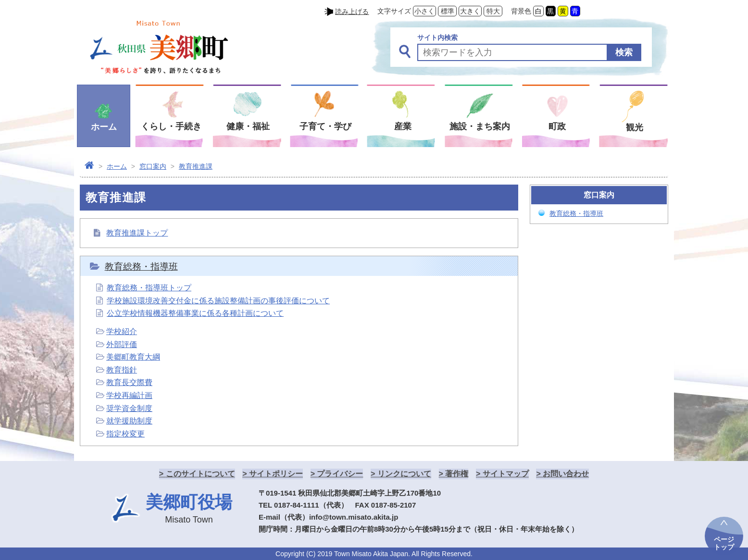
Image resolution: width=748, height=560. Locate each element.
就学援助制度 (129, 421)
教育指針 (122, 370)
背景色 (521, 11)
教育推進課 (196, 166)
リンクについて (404, 474)
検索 (624, 52)
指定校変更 (125, 434)
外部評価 (122, 344)
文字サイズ (394, 11)
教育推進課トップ (137, 233)
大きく (470, 11)
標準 (448, 11)
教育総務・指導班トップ (149, 288)
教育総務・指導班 (141, 267)
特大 (493, 11)
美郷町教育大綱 (133, 357)
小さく (424, 11)
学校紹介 (122, 331)
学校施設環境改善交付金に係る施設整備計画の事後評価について (218, 301)
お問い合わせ (566, 474)
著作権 (457, 474)
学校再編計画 (129, 395)
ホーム (117, 166)
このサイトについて (200, 474)
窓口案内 (153, 166)
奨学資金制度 (129, 408)
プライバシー (340, 474)
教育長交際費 (129, 382)
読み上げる (352, 12)
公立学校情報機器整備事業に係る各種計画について (195, 313)
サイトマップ (506, 474)
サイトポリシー (276, 474)
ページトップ (724, 543)
